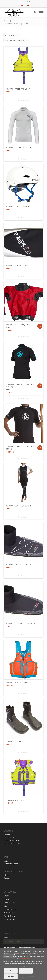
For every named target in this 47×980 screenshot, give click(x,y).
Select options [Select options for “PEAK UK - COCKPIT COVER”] (24, 277)
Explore (7, 899)
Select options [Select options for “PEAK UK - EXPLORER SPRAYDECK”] (24, 576)
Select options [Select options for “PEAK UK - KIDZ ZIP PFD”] (24, 812)
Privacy (6, 875)
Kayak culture (9, 902)
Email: (6, 938)
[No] (44, 964)
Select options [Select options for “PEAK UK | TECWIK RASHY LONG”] (24, 159)
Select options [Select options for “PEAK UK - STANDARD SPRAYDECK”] (24, 635)
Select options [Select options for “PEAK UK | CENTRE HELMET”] (24, 218)
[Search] (34, 13)
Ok (11, 971)
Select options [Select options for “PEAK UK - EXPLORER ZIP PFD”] (24, 694)
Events (7, 896)
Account (21, 2)
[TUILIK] (19, 13)
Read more (11, 977)
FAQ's (6, 861)
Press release (10, 909)
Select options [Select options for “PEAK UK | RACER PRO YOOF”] (24, 100)
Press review (9, 912)
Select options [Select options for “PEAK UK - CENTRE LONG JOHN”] (24, 517)
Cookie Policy (25, 959)
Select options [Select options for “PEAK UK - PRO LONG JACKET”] (24, 337)
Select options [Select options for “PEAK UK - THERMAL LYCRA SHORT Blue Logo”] (24, 399)
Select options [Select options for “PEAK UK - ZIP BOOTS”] (24, 753)
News (6, 906)
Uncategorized (10, 919)
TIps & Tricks (9, 916)
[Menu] (40, 13)
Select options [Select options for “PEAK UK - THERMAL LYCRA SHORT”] (24, 458)
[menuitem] (21, 2)
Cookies (7, 878)
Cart (28, 2)
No (26, 971)
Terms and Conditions (12, 864)
